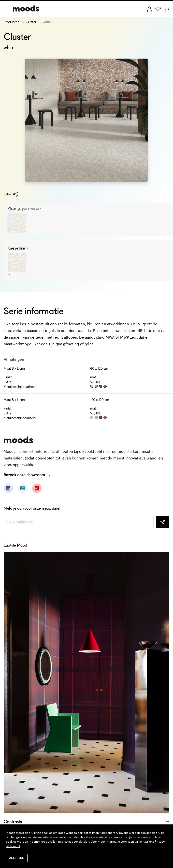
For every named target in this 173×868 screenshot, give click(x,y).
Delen (11, 194)
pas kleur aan (30, 209)
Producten (12, 22)
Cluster (31, 22)
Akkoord (17, 858)
